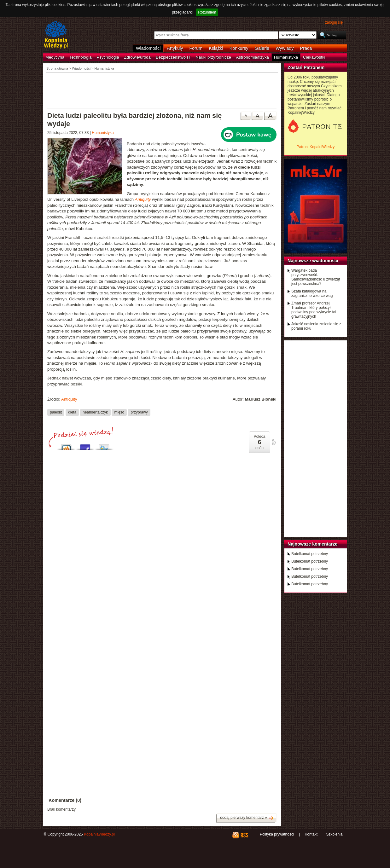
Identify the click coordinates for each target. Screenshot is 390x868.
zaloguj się (334, 22)
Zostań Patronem (306, 67)
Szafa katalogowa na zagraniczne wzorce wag (312, 293)
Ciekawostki (314, 57)
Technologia (80, 57)
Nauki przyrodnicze (213, 57)
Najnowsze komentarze (312, 544)
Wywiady (285, 48)
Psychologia (108, 57)
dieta (72, 412)
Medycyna (55, 57)
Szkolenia (334, 834)
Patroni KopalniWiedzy (316, 147)
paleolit (56, 412)
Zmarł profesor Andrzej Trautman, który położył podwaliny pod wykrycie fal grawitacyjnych (314, 310)
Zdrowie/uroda (137, 57)
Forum (196, 48)
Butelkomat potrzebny (310, 554)
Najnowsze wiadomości (313, 261)
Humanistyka (286, 57)
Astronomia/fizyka (253, 57)
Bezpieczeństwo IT (173, 57)
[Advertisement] (162, 90)
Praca (306, 48)
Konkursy (239, 48)
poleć (273, 442)
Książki (216, 48)
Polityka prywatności (277, 834)
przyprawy (139, 412)
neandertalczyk (95, 412)
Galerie (262, 48)
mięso (119, 412)
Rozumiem (207, 12)
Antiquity (69, 399)
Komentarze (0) (65, 800)
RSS (244, 835)
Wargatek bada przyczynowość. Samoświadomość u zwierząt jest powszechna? (316, 277)
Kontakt (311, 834)
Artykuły (175, 48)
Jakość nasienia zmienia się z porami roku (316, 326)
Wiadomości (148, 48)
